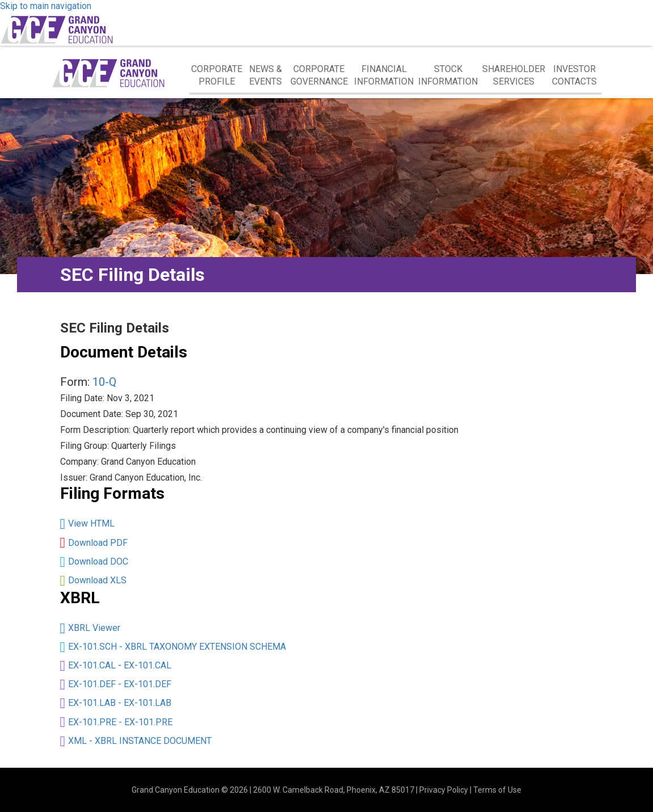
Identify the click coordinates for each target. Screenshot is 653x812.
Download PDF (98, 543)
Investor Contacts (574, 75)
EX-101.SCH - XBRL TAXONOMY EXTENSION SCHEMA (177, 647)
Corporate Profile (217, 75)
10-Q (104, 382)
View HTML (91, 523)
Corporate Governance (319, 75)
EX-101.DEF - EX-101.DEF (120, 684)
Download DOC (98, 561)
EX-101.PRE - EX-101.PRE (120, 722)
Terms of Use (497, 790)
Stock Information (448, 75)
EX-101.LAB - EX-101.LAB (120, 703)
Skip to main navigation (46, 6)
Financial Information (384, 75)
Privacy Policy (444, 790)
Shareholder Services (514, 75)
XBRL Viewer (94, 628)
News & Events (266, 75)
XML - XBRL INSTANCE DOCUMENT (140, 741)
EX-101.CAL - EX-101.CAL (120, 665)
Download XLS (97, 580)
